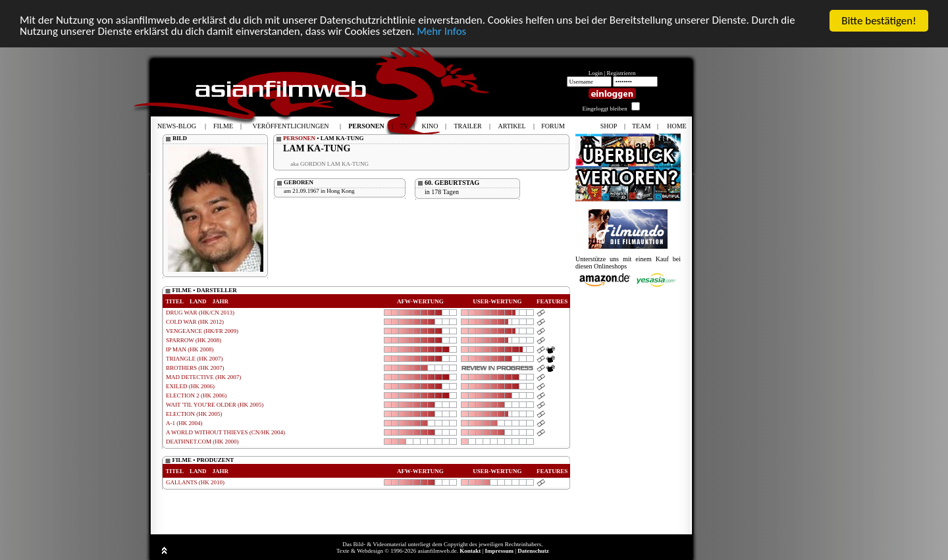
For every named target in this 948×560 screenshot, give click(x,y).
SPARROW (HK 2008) (194, 340)
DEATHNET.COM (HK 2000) (202, 442)
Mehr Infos (443, 33)
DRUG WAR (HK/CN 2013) (200, 313)
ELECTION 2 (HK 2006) (196, 395)
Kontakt (470, 551)
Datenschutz (533, 551)
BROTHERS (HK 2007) (195, 368)
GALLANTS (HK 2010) (195, 482)
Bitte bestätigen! (879, 21)
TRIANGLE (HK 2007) (194, 359)
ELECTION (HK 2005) (194, 414)
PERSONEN (299, 138)
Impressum (499, 551)
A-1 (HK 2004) (184, 423)
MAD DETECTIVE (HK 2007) (203, 377)
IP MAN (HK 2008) (190, 349)
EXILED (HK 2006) (190, 386)
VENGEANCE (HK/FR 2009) (202, 331)
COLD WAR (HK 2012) (195, 322)
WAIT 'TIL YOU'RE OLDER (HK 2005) (215, 405)
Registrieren (621, 73)
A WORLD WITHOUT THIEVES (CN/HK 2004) (225, 432)
